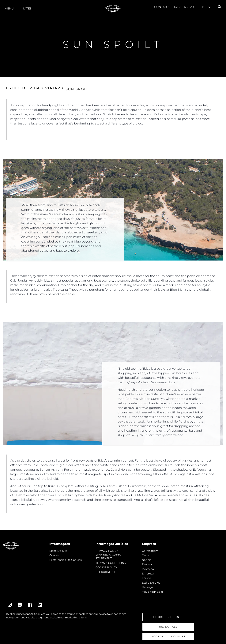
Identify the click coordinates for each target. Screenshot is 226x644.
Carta (145, 555)
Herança (147, 587)
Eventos (147, 564)
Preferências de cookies (66, 560)
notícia (147, 560)
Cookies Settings (168, 622)
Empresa (148, 574)
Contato (162, 7)
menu (9, 8)
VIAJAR (53, 88)
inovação (148, 569)
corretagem (150, 551)
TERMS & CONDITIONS (111, 563)
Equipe (146, 578)
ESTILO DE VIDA (23, 88)
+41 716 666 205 (185, 7)
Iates (27, 8)
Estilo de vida (151, 583)
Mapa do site (58, 551)
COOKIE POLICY (106, 567)
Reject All (168, 632)
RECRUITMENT (105, 572)
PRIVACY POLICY (107, 551)
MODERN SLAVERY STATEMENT (108, 557)
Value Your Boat (153, 592)
